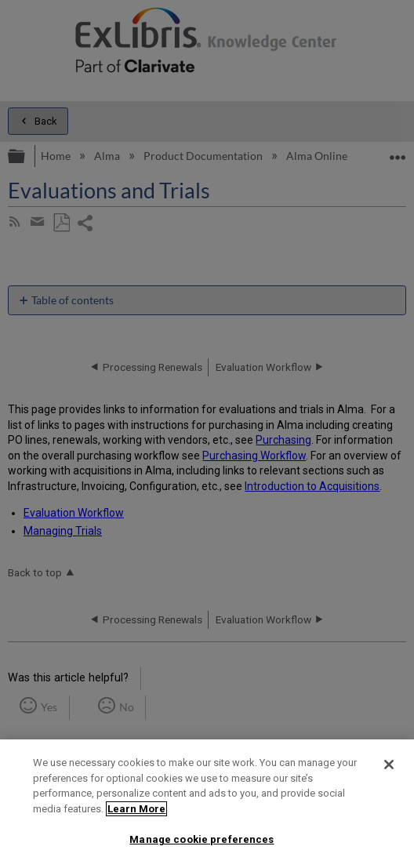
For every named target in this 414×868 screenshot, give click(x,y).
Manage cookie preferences (202, 839)
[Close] (389, 764)
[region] (207, 804)
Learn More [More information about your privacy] (136, 809)
